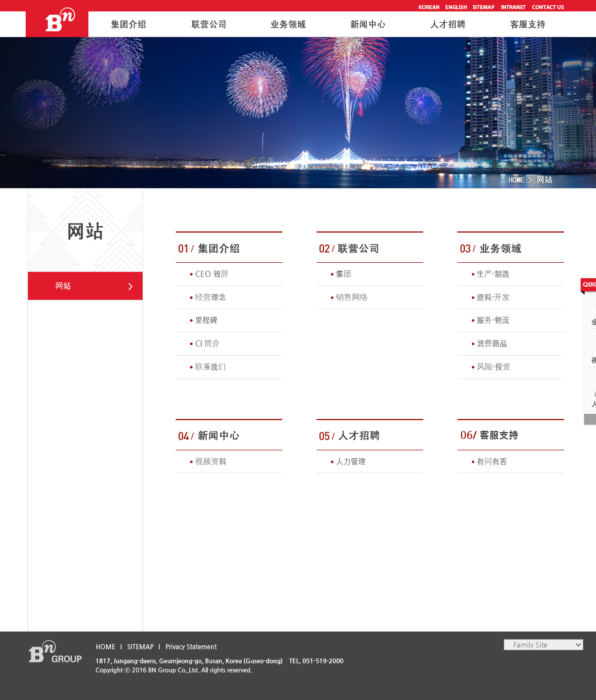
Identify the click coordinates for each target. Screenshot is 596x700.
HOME (106, 647)
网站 (63, 286)
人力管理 (351, 461)
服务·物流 (493, 320)
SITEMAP (140, 647)
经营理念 (210, 297)
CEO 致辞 (212, 274)
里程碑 (206, 320)
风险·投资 (494, 367)
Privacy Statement (191, 647)
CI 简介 (207, 343)
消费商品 (492, 343)
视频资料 (211, 461)
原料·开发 (493, 297)
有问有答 (492, 461)
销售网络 (352, 297)
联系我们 (210, 367)
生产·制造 (493, 274)
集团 (344, 274)
